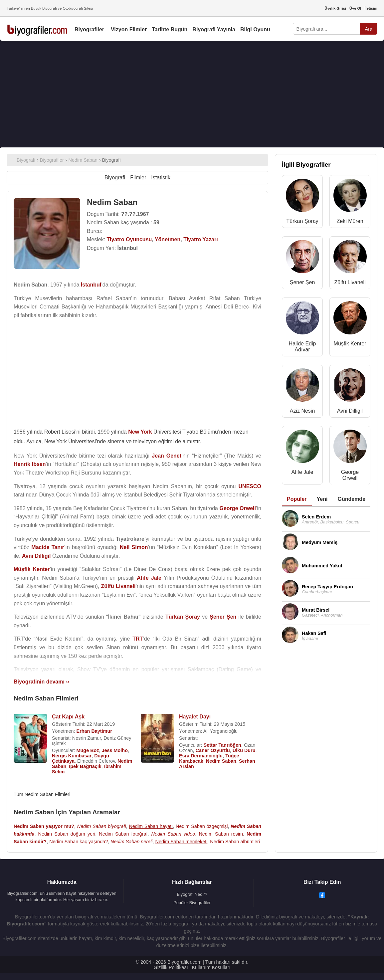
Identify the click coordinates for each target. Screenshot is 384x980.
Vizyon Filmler (129, 29)
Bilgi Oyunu (255, 29)
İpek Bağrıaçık (85, 766)
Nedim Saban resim (221, 834)
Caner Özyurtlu (213, 750)
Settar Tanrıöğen (222, 745)
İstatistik (161, 178)
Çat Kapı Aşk (68, 717)
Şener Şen (302, 282)
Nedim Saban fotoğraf (123, 834)
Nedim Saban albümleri (235, 842)
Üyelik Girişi (335, 8)
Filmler (138, 178)
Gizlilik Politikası (171, 967)
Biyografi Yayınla (214, 29)
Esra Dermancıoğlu (201, 756)
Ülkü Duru (244, 750)
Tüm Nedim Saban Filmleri (42, 794)
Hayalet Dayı (195, 717)
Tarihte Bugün (170, 29)
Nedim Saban (221, 761)
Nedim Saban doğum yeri (67, 834)
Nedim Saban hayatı (151, 826)
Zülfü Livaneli (350, 282)
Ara (369, 29)
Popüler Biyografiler (192, 903)
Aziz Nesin (302, 411)
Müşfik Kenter (350, 344)
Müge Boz (88, 750)
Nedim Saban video (173, 834)
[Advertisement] (192, 94)
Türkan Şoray (302, 221)
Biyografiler (89, 29)
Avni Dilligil (350, 411)
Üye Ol (355, 8)
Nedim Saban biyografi (102, 826)
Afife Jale (302, 472)
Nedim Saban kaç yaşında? (79, 842)
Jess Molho (115, 750)
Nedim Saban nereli (131, 842)
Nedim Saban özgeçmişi (202, 826)
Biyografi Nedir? (192, 894)
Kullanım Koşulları (211, 967)
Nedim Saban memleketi (182, 842)
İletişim (371, 8)
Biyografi (115, 178)
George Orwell (350, 475)
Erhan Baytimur (94, 731)
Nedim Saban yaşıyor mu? (44, 826)
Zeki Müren (350, 221)
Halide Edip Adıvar (302, 347)
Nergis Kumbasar (72, 756)
